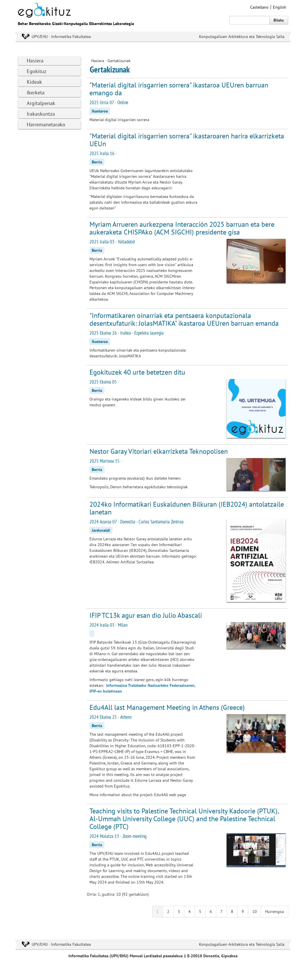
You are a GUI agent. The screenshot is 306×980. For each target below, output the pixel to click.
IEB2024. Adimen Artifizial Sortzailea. (122, 562)
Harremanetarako (46, 124)
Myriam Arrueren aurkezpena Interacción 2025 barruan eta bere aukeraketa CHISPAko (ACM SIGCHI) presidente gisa (182, 228)
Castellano (259, 7)
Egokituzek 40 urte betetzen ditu (137, 372)
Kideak (34, 82)
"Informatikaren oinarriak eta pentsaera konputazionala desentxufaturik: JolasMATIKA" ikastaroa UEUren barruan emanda (184, 319)
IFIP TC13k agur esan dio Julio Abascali (146, 615)
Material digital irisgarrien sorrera (119, 120)
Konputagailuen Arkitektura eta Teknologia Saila (242, 37)
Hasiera (35, 61)
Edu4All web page (170, 795)
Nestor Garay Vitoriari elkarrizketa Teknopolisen (159, 451)
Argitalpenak (41, 103)
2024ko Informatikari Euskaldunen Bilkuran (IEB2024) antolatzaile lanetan (187, 508)
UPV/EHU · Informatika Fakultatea (61, 37)
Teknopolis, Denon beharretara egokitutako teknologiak (139, 487)
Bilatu (279, 20)
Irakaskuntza (41, 114)
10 (255, 912)
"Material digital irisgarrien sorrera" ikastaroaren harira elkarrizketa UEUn (187, 140)
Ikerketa (36, 93)
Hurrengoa (275, 912)
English (280, 7)
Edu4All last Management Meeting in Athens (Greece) (167, 707)
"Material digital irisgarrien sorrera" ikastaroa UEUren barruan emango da (179, 89)
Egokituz (37, 71)
